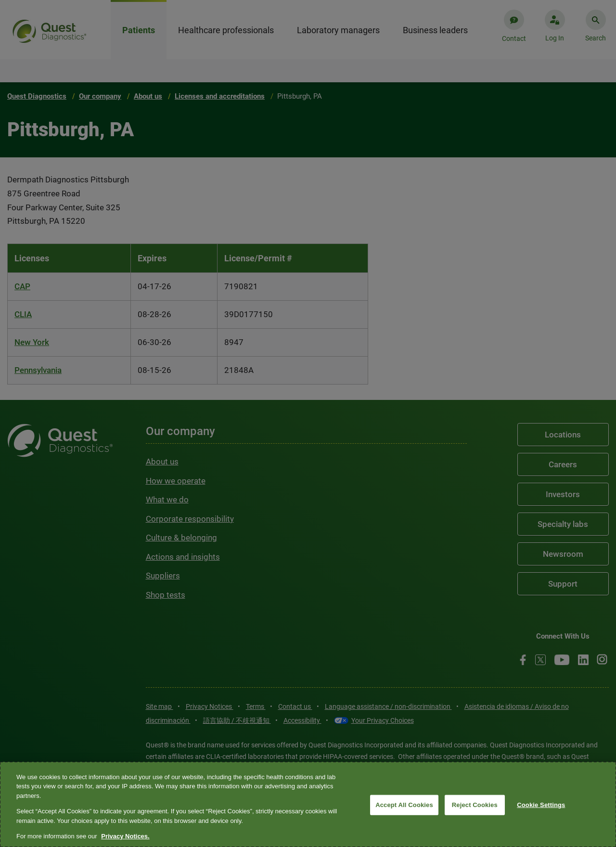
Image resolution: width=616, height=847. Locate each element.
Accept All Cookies (404, 805)
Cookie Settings (541, 805)
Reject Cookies (475, 805)
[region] (308, 804)
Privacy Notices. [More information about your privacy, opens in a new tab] (125, 836)
